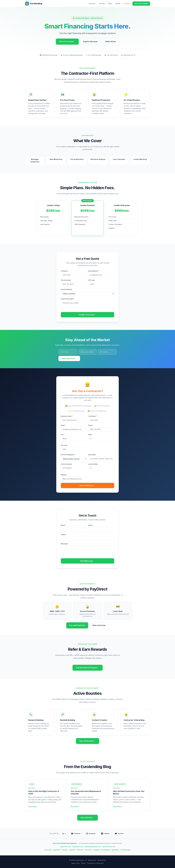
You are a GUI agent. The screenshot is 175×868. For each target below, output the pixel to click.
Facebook (76, 833)
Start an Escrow (99, 625)
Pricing (102, 4)
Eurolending (34, 4)
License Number (66, 464)
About (118, 4)
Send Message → (88, 561)
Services (92, 4)
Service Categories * (68, 455)
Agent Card (75, 863)
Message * (65, 544)
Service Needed (66, 289)
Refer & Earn (111, 42)
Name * (63, 525)
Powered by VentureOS (96, 863)
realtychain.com (65, 846)
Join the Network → (88, 485)
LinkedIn (105, 833)
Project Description (67, 299)
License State (93, 464)
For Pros (127, 4)
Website (64, 475)
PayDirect (72, 850)
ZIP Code (91, 280)
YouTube (119, 833)
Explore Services (90, 42)
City (62, 435)
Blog (110, 4)
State (90, 435)
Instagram (91, 833)
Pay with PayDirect (77, 625)
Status (83, 863)
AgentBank (115, 850)
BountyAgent (106, 850)
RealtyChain (92, 860)
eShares (65, 850)
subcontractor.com (109, 846)
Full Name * (65, 271)
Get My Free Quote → (87, 315)
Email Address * (94, 271)
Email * (63, 425)
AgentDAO (57, 850)
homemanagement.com (93, 846)
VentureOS (48, 850)
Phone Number (66, 280)
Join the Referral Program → (88, 668)
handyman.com (78, 846)
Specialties (92, 455)
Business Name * (67, 416)
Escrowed (88, 850)
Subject (63, 534)
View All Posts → (87, 818)
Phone (91, 425)
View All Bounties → (88, 741)
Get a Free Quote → (67, 42)
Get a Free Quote (141, 4)
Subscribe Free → (69, 358)
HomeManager (125, 850)
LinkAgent (96, 850)
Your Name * (93, 416)
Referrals (80, 850)
